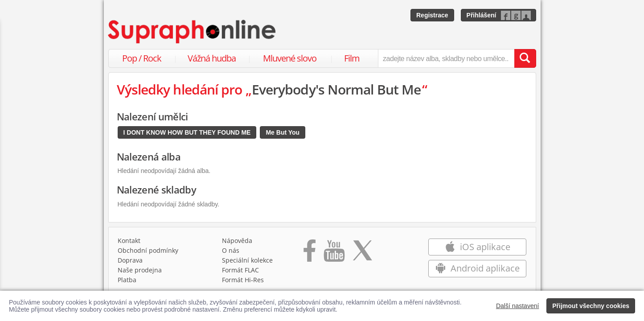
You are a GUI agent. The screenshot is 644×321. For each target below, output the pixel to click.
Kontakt (129, 241)
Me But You (283, 132)
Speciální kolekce (247, 260)
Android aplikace (478, 268)
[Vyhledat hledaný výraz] (525, 58)
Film (352, 58)
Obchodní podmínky (148, 250)
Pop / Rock (142, 58)
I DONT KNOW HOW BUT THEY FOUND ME (187, 132)
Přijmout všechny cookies (591, 306)
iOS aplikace (478, 247)
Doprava (130, 260)
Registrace (432, 15)
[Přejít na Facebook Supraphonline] (310, 254)
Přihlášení (482, 15)
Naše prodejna (140, 270)
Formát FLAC (240, 270)
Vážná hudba (212, 58)
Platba (127, 280)
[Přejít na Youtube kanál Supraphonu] (334, 254)
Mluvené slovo (290, 58)
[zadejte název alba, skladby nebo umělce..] (446, 58)
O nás (231, 250)
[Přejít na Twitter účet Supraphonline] (362, 254)
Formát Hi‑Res (243, 280)
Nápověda (237, 241)
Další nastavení (518, 306)
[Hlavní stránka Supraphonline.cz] (193, 32)
